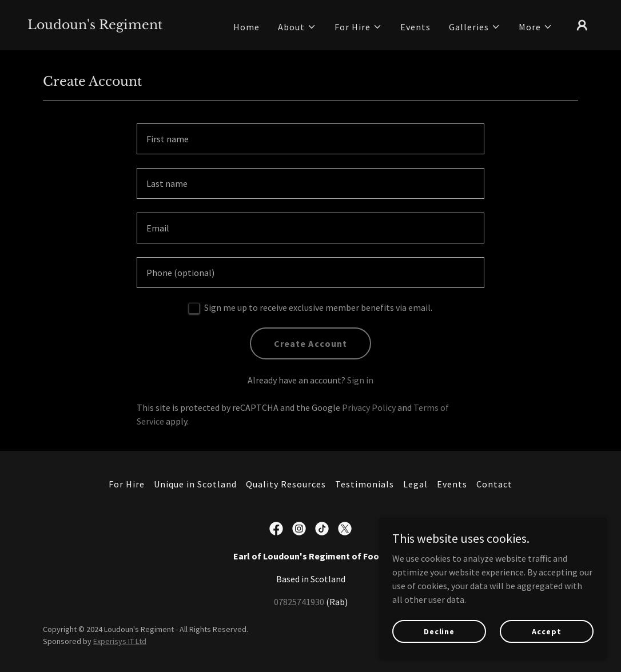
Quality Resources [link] (286, 484)
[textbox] (310, 139)
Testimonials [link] (365, 484)
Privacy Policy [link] (369, 407)
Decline (439, 631)
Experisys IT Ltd (120, 641)
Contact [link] (494, 484)
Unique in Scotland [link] (195, 484)
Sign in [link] (360, 380)
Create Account (310, 343)
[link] (95, 26)
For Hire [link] (127, 484)
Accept (546, 631)
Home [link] (246, 27)
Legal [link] (415, 484)
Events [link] (415, 27)
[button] (297, 27)
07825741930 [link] (299, 602)
